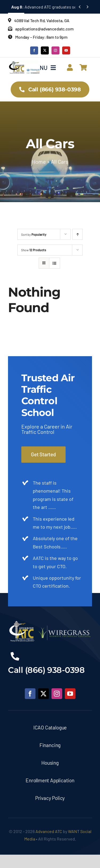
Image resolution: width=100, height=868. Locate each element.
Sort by (34, 234)
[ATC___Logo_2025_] (24, 63)
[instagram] (55, 50)
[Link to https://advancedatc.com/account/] (70, 67)
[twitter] (45, 50)
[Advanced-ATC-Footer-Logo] (50, 623)
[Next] (88, 7)
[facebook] (34, 50)
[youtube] (66, 50)
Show (34, 250)
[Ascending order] (77, 234)
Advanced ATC (49, 831)
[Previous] (80, 7)
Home (39, 162)
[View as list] (55, 263)
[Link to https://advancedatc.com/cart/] (83, 67)
